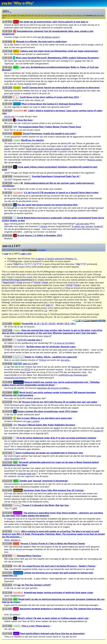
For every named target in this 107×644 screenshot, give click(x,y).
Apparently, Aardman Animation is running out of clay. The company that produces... (61, 609)
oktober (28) (80, 15)
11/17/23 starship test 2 (30, 340)
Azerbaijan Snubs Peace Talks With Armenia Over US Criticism (54, 490)
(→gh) (22, 254)
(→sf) (29, 254)
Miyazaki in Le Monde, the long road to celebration (41, 41)
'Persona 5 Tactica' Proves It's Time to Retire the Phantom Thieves (52, 543)
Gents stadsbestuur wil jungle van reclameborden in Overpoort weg (49, 453)
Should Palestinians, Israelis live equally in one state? (49, 133)
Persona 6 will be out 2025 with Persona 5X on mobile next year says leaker (60, 402)
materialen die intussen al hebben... (54, 388)
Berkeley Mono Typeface (29, 556)
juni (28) (44, 15)
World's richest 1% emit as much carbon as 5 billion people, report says (53, 618)
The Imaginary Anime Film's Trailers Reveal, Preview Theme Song (49, 127)
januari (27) (7, 15)
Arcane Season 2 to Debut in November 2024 (40, 235)
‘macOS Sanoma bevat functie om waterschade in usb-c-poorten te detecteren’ (61, 87)
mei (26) (38, 15)
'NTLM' (27, 370)
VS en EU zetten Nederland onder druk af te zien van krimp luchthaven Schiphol (56, 438)
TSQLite (42, 360)
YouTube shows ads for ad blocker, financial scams (51, 347)
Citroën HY (99, 431)
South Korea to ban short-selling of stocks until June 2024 (49, 97)
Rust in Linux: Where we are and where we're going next (44, 418)
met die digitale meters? (49, 37)
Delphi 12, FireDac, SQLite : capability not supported (51, 357)
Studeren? (99, 226)
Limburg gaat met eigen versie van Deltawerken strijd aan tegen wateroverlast (59, 51)
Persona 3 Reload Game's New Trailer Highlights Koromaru (47, 425)
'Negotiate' (76, 367)
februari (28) (16, 15)
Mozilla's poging (95, 160)
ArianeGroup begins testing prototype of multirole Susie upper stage (58, 592)
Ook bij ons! (10, 116)
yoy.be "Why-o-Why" (18, 3)
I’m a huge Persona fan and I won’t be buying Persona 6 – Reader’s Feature (59, 566)
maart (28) (24, 15)
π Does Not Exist (24, 120)
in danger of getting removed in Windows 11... (57, 259)
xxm (6, 254)
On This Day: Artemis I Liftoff (36, 585)
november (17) (91, 15)
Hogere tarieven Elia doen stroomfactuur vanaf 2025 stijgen (47, 411)
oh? (15, 508)
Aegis (56, 428)
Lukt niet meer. (82, 224)
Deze (6, 224)
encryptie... (66, 360)
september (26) (70, 15)
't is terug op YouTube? (64, 343)
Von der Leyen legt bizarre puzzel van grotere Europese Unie (47, 205)
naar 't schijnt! (33, 421)
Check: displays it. (12, 540)
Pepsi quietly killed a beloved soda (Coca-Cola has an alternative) (52, 633)
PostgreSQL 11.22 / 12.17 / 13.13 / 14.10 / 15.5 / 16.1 (49, 324)
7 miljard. (43, 226)
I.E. (85, 294)
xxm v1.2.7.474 (30, 364)
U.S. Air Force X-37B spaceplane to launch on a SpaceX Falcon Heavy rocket (61, 193)
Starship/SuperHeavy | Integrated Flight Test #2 (56, 176)
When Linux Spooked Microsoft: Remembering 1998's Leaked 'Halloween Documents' (57, 58)
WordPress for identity (32, 140)
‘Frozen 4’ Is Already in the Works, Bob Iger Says (45, 505)
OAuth (7, 149)
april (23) (31, 15)
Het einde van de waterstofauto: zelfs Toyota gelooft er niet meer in (54, 22)
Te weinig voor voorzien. (82, 226)
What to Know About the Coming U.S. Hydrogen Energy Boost (52, 104)
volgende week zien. (27, 474)
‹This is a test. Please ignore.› (36, 626)
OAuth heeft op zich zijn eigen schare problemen (48, 149)
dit (63, 559)
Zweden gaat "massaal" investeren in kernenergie (43, 481)
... (10, 11)
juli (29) (51, 15)
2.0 (46, 311)
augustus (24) (59, 15)
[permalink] (42, 250)
